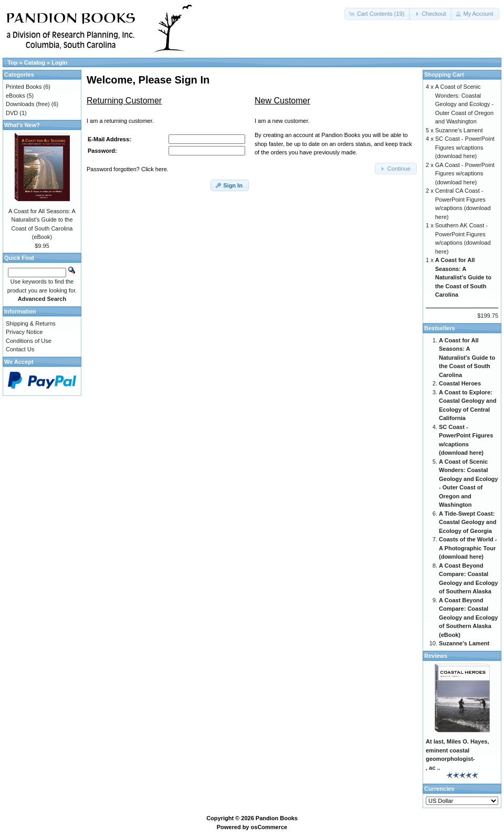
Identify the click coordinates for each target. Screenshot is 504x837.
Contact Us (20, 349)
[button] (378, 14)
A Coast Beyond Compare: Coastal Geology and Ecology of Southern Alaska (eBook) (468, 618)
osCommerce (269, 827)
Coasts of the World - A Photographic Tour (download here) (468, 548)
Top (12, 62)
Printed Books (24, 87)
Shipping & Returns (31, 323)
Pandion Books (277, 818)
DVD (12, 113)
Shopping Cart (444, 75)
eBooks (15, 96)
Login (59, 62)
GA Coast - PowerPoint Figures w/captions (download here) (465, 174)
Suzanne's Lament (459, 130)
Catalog (35, 62)
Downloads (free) (28, 104)
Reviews (436, 656)
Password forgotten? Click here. (128, 169)
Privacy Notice (24, 332)
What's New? (22, 125)
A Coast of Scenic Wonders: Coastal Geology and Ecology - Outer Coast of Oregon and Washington (464, 104)
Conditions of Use (29, 341)
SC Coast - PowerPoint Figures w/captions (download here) (465, 147)
